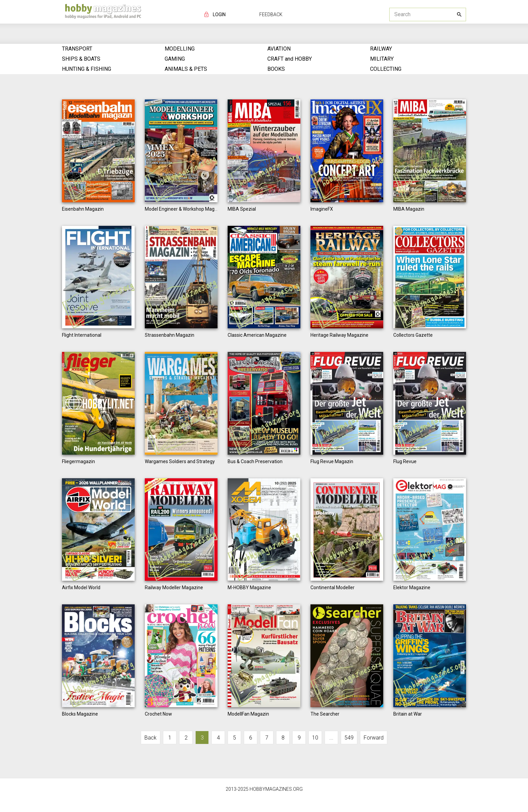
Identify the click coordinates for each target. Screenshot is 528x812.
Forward (374, 738)
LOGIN (219, 14)
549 (349, 738)
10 (315, 738)
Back (151, 738)
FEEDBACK (271, 14)
